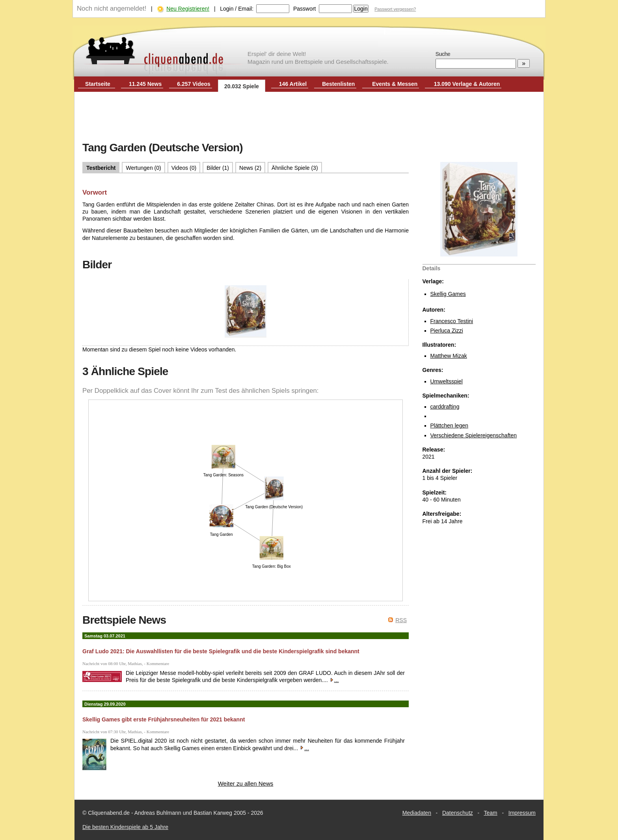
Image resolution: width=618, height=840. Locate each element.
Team (491, 813)
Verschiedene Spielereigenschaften (474, 435)
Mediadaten (417, 813)
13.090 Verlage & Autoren (467, 84)
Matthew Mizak (449, 356)
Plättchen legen (450, 426)
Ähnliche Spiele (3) (295, 168)
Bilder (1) (218, 168)
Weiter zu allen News (246, 783)
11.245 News (145, 84)
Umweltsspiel (447, 381)
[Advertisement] (309, 117)
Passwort (305, 9)
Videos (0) (184, 168)
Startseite (98, 84)
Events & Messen (395, 84)
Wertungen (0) (143, 168)
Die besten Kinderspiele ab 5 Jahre (125, 827)
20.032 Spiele (242, 86)
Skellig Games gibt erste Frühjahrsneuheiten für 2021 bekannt (164, 719)
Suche (443, 54)
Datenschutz (458, 813)
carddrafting (445, 407)
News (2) (250, 168)
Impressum (522, 813)
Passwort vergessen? (395, 9)
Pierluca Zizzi (447, 331)
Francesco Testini (452, 321)
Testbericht (101, 168)
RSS (401, 620)
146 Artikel (293, 84)
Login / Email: (237, 9)
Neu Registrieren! (188, 9)
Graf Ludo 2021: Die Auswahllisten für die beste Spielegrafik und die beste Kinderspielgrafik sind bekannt (221, 651)
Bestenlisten (338, 84)
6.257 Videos (194, 84)
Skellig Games (448, 294)
